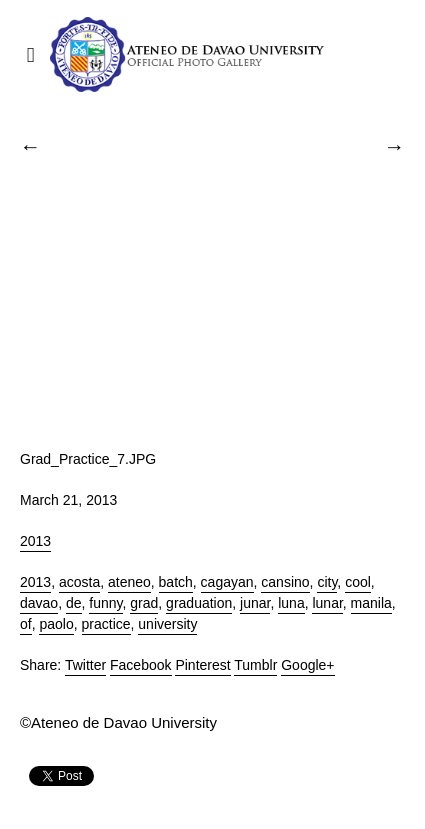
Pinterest (202, 665)
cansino (285, 582)
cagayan (227, 582)
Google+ (307, 665)
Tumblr (255, 665)
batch (176, 582)
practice (106, 624)
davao (39, 603)
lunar (327, 603)
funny (105, 603)
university (167, 624)
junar (255, 603)
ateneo (129, 582)
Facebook (140, 665)
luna (291, 603)
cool (358, 582)
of (26, 624)
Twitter (85, 665)
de (74, 603)
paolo (56, 624)
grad (144, 603)
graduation (199, 603)
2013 (35, 541)
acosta (79, 582)
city (327, 582)
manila (371, 603)
